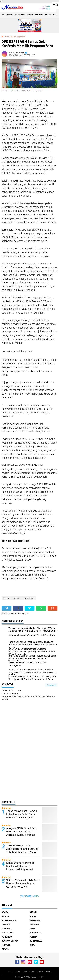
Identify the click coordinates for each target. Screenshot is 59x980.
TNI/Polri (6, 945)
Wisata (5, 949)
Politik (33, 937)
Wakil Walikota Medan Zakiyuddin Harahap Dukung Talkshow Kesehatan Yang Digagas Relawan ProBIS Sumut (22, 852)
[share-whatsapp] (41, 608)
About (10, 971)
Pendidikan (35, 933)
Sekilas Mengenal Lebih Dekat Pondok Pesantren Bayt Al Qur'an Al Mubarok (23, 883)
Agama (48, 15)
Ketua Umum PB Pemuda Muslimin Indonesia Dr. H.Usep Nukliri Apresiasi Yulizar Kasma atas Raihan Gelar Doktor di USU (21, 869)
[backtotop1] (56, 977)
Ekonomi (6, 916)
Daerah (9, 15)
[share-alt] (7, 608)
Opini (32, 929)
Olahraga (7, 929)
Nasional (34, 925)
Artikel (34, 912)
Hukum (30, 15)
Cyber (32, 971)
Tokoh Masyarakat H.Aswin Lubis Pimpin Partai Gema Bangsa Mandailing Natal (22, 814)
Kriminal (39, 15)
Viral (32, 945)
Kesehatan (35, 920)
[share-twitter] (29, 608)
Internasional (9, 920)
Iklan (25, 971)
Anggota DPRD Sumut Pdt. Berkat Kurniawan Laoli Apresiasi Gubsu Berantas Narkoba (21, 833)
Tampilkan (51, 685)
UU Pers (40, 971)
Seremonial (36, 941)
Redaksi (48, 971)
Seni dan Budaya (10, 941)
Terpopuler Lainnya (30, 896)
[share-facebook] (18, 608)
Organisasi (20, 15)
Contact (18, 971)
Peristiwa (7, 937)
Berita (7, 37)
